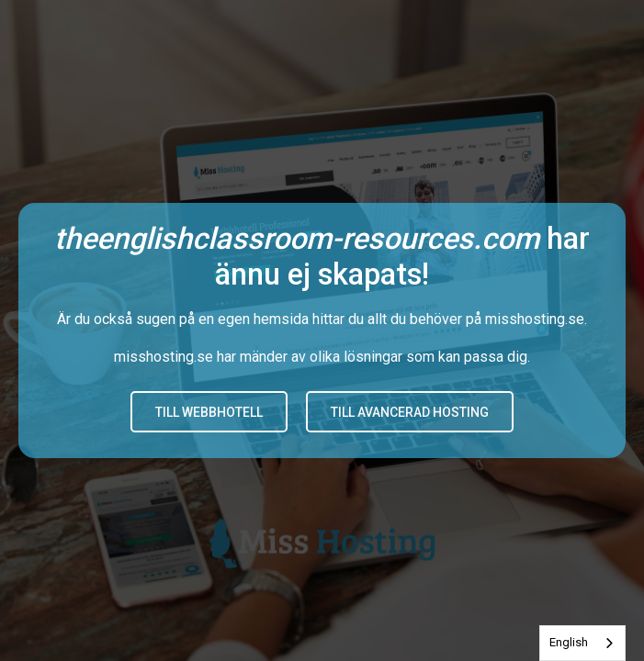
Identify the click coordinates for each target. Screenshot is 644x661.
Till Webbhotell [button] (209, 412)
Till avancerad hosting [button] (410, 412)
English (569, 642)
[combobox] (582, 643)
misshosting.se (535, 319)
